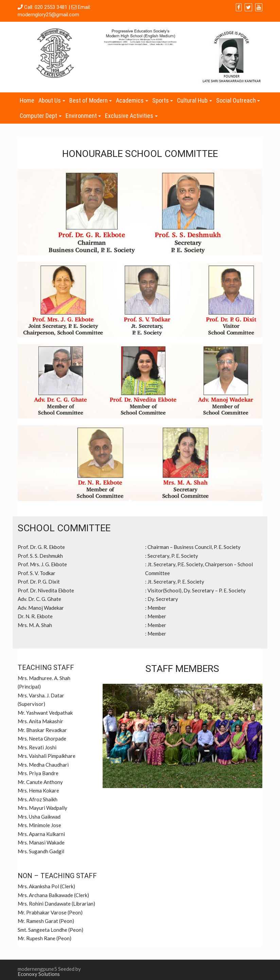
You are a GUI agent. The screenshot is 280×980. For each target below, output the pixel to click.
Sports (161, 100)
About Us (50, 100)
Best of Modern (89, 100)
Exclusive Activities (129, 116)
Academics (130, 100)
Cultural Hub (192, 100)
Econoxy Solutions (39, 974)
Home (27, 100)
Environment (81, 116)
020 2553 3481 (51, 7)
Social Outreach (236, 100)
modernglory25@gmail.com (48, 15)
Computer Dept (38, 116)
